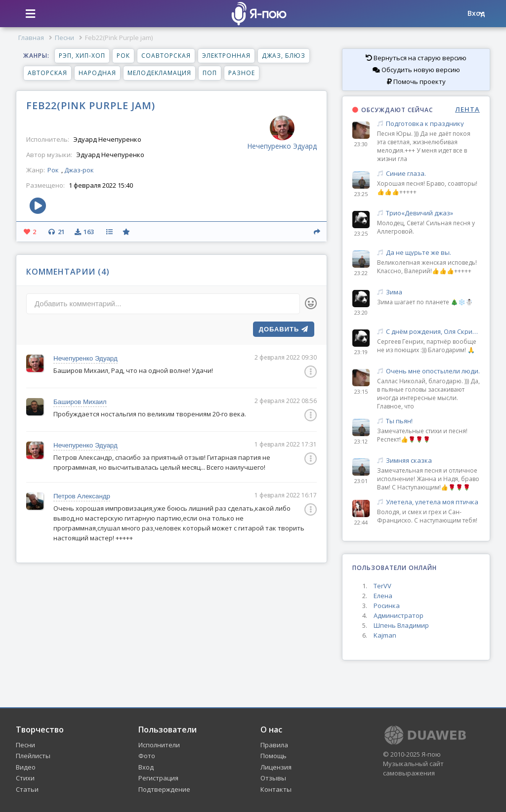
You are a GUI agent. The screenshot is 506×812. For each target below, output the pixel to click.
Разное (242, 73)
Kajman (385, 635)
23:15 (361, 391)
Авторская (47, 73)
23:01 (361, 481)
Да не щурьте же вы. (428, 253)
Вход (146, 767)
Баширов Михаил (80, 402)
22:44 (361, 522)
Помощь (274, 756)
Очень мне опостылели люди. (428, 371)
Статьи (27, 789)
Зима (428, 292)
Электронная (226, 56)
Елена (383, 596)
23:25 (361, 194)
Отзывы (273, 778)
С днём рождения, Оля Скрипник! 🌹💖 (428, 332)
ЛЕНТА (467, 109)
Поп (210, 73)
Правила (274, 745)
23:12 (361, 441)
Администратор (399, 615)
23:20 (361, 312)
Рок (123, 56)
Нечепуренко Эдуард (85, 358)
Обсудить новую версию (416, 70)
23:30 (361, 144)
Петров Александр (82, 496)
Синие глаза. (428, 174)
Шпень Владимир (401, 625)
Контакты (276, 789)
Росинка (387, 606)
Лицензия (276, 767)
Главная (31, 38)
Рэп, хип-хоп (82, 56)
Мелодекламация (159, 73)
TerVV (382, 586)
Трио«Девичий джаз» (428, 213)
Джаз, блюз (284, 56)
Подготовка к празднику (428, 124)
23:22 (361, 273)
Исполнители (159, 745)
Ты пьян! (428, 421)
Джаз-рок (79, 170)
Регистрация (158, 778)
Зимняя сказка (428, 461)
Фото (147, 756)
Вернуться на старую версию (416, 58)
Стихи (25, 778)
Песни (64, 38)
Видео (26, 767)
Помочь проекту (416, 81)
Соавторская (166, 56)
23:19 (361, 352)
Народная (97, 73)
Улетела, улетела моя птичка (428, 502)
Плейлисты (33, 756)
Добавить (284, 329)
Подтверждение (164, 789)
